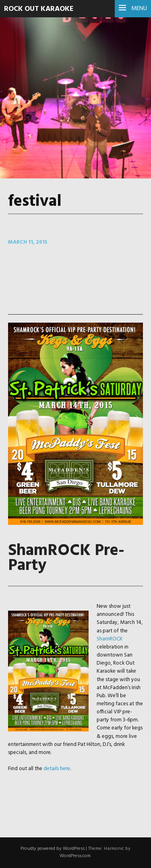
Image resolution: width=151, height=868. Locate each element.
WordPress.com (75, 856)
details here (57, 769)
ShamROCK (110, 639)
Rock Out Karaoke (39, 9)
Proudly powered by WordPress (53, 849)
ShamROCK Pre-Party (66, 558)
